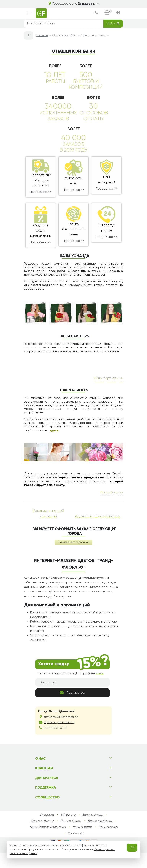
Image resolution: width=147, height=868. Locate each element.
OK (132, 848)
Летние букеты (71, 836)
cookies (33, 846)
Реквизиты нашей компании (48, 529)
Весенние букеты (100, 836)
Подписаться (73, 708)
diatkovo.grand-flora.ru (89, 864)
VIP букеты (68, 830)
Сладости (47, 830)
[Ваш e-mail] (73, 698)
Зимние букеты (93, 830)
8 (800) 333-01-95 (56, 743)
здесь (54, 446)
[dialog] (96, 13)
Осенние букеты (42, 836)
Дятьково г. (88, 4)
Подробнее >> (41, 192)
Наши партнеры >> (108, 394)
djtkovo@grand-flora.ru (59, 738)
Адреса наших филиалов (97, 532)
